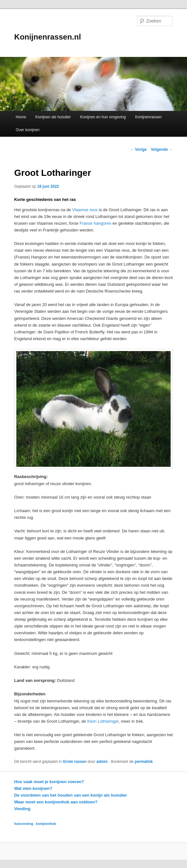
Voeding (22, 809)
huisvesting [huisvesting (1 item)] (24, 824)
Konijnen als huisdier (53, 117)
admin (102, 762)
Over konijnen (28, 130)
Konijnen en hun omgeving (103, 117)
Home (21, 117)
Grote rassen (75, 762)
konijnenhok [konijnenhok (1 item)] (46, 824)
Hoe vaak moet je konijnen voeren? (49, 782)
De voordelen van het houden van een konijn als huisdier (71, 795)
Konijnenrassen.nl (47, 37)
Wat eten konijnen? (33, 788)
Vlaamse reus (85, 210)
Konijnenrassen (148, 117)
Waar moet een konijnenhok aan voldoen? (56, 802)
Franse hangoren (95, 223)
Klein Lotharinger (103, 721)
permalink (144, 762)
